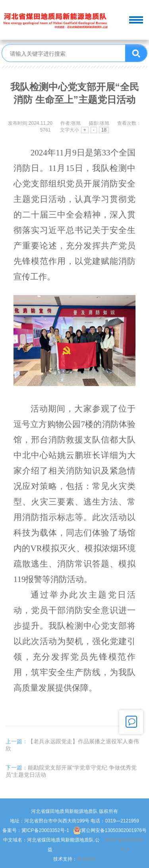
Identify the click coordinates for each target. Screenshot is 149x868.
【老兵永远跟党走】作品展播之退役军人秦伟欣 (72, 751)
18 (104, 131)
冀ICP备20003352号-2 (125, 851)
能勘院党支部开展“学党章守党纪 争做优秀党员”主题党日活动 (71, 777)
